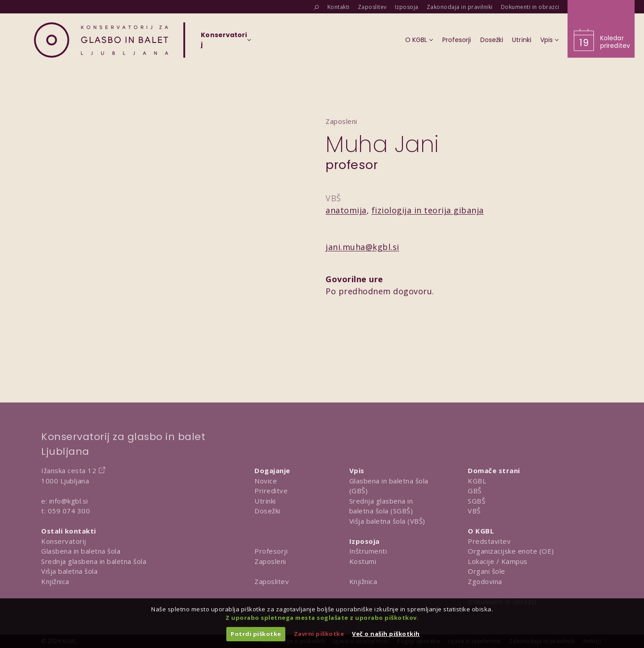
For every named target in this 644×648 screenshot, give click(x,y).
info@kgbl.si (69, 501)
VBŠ (474, 511)
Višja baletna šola (69, 571)
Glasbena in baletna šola (81, 551)
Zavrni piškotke (319, 634)
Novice (266, 481)
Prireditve (271, 491)
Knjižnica (55, 581)
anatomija (346, 210)
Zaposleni (270, 561)
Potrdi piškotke (256, 634)
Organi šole (487, 571)
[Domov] (101, 40)
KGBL (477, 481)
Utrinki (265, 501)
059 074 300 (69, 511)
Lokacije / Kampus (498, 561)
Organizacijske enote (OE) (511, 551)
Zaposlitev (272, 581)
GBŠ (475, 491)
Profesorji (271, 551)
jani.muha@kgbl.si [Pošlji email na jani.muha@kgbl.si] (362, 247)
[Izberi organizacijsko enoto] (224, 42)
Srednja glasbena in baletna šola (94, 561)
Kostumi (363, 561)
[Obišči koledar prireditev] (601, 29)
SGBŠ (477, 501)
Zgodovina (485, 581)
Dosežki (267, 511)
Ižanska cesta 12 (69, 470)
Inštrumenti (368, 551)
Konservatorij (64, 541)
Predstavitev (489, 541)
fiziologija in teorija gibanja (428, 210)
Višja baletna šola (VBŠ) (387, 521)
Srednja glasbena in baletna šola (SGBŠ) (381, 506)
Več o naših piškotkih (386, 634)
